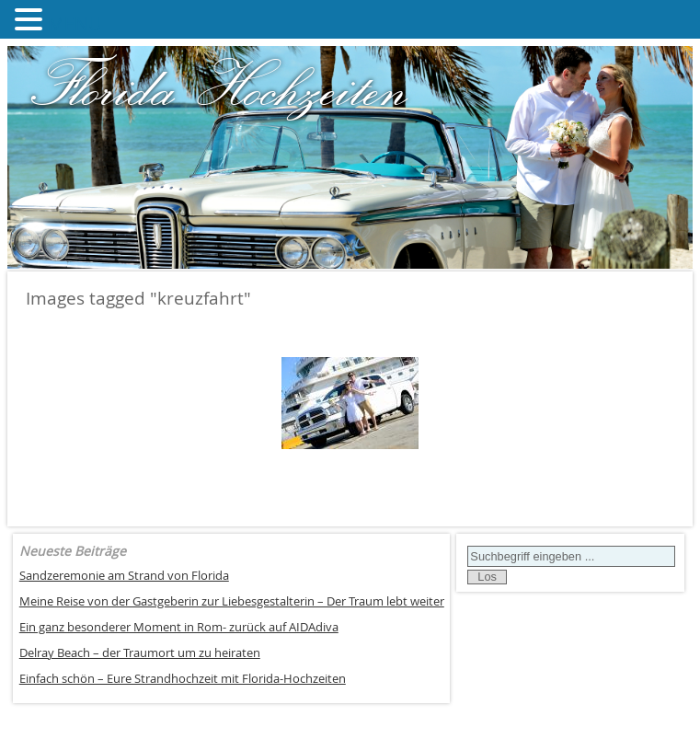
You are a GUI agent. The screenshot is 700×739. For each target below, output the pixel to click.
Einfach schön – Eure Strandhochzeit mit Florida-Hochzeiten (183, 679)
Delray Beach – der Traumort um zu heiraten (140, 653)
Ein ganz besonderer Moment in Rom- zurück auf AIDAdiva (179, 627)
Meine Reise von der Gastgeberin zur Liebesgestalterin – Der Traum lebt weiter (232, 601)
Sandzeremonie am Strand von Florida (124, 576)
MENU (75, 23)
